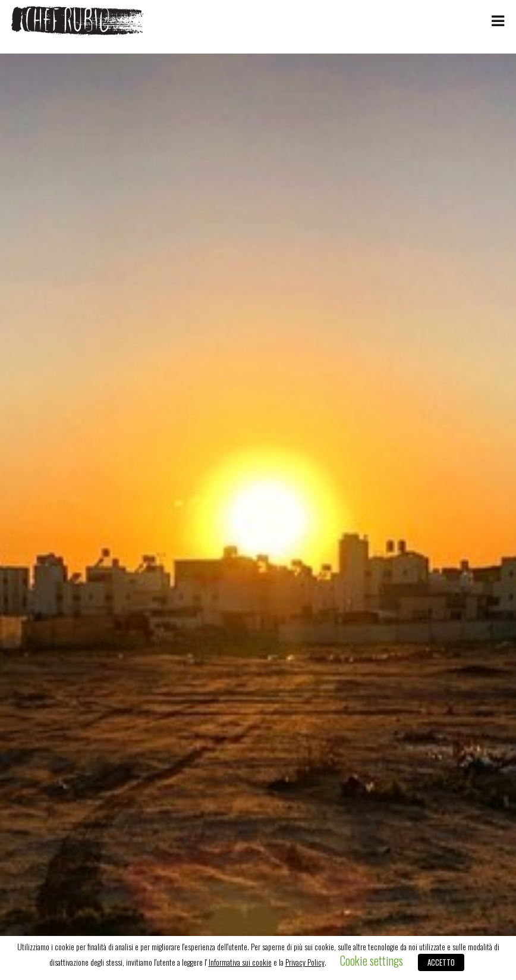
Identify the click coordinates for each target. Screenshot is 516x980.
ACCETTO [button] (441, 962)
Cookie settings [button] (372, 960)
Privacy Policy (305, 962)
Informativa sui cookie (240, 962)
